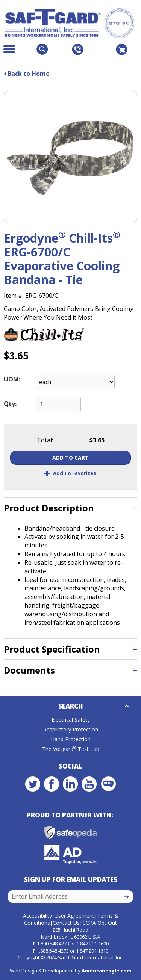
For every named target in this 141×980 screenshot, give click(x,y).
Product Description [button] (49, 508)
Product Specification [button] (52, 649)
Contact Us (66, 923)
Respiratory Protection (71, 729)
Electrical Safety (71, 720)
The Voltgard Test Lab (71, 749)
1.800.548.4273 (53, 944)
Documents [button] (29, 670)
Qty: (10, 404)
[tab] (70, 508)
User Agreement (74, 916)
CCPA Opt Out (100, 923)
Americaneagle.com (106, 971)
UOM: (12, 379)
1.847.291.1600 (92, 944)
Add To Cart (70, 458)
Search (71, 706)
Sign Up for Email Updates (71, 880)
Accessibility (37, 916)
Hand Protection (71, 739)
